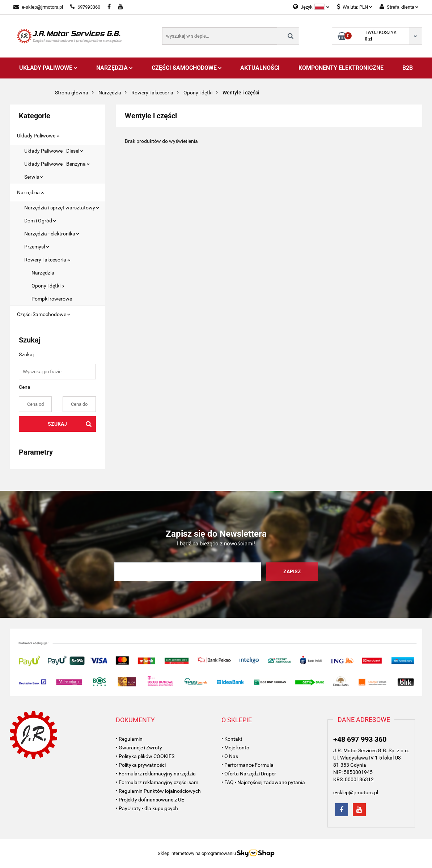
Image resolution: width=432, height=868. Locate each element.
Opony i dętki (48, 286)
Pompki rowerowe (52, 299)
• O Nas (230, 756)
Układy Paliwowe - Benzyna (57, 164)
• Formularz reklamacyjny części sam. (158, 782)
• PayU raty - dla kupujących (147, 808)
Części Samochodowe (187, 68)
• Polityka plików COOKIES (145, 756)
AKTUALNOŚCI (260, 68)
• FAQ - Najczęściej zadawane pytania (263, 782)
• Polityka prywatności (141, 765)
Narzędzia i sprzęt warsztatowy (62, 208)
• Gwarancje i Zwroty (139, 748)
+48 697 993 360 (360, 739)
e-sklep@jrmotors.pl (38, 7)
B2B (408, 68)
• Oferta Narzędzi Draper (249, 774)
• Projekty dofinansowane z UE (150, 800)
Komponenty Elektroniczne (341, 68)
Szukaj (57, 424)
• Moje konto (235, 748)
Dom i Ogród (40, 221)
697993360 (85, 7)
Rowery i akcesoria (47, 260)
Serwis (34, 177)
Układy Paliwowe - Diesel (54, 151)
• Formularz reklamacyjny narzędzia (156, 774)
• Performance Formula (247, 765)
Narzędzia (115, 68)
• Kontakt (232, 739)
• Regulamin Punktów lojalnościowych (158, 791)
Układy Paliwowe (48, 68)
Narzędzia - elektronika (52, 234)
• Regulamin (129, 739)
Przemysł (37, 247)
